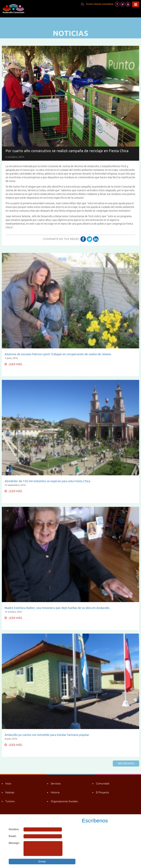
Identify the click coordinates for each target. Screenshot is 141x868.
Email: (13, 836)
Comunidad (103, 783)
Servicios (56, 783)
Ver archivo (126, 763)
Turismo (10, 801)
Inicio (8, 783)
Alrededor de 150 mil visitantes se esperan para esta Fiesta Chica (47, 481)
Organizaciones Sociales (64, 801)
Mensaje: (14, 843)
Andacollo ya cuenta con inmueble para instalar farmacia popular (47, 735)
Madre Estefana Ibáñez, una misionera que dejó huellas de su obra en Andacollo (57, 608)
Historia (55, 792)
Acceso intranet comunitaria (99, 4)
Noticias (10, 792)
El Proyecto (102, 792)
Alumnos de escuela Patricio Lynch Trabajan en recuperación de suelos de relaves (58, 354)
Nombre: (14, 829)
